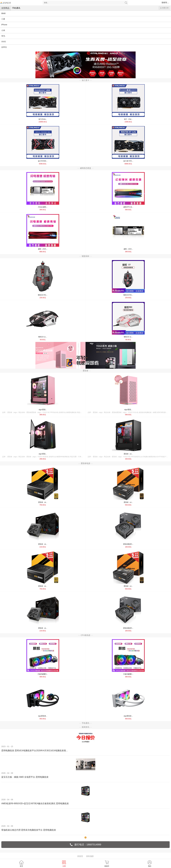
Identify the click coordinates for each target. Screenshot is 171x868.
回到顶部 (90, 856)
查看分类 (164, 8)
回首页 (80, 856)
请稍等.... (165, 3)
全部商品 (5, 8)
